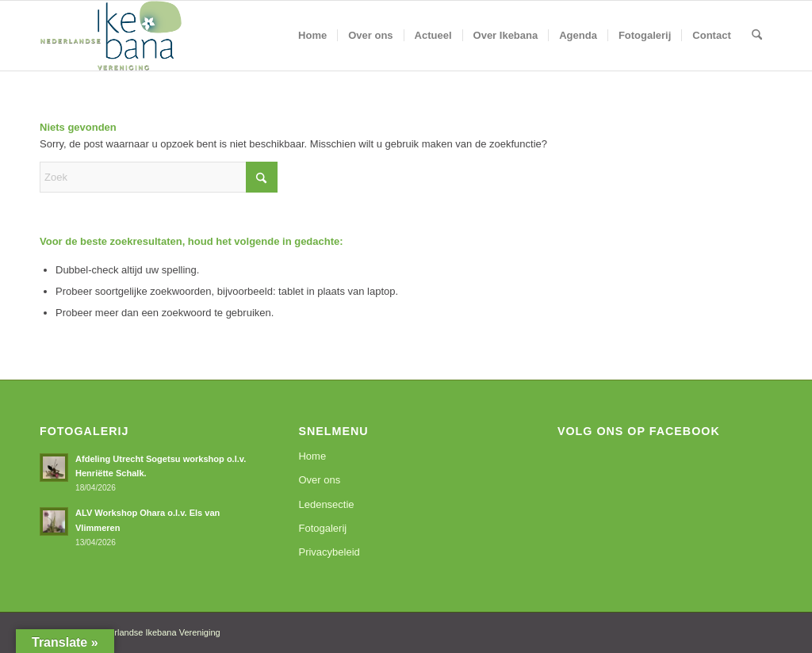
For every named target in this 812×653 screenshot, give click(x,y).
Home (312, 456)
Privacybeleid (329, 552)
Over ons (319, 480)
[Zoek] (757, 36)
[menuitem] (312, 36)
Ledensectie (326, 504)
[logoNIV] (111, 36)
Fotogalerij (322, 528)
